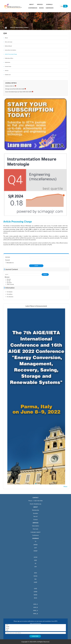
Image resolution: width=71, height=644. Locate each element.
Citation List (8, 75)
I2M (35, 567)
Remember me (10, 263)
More (65, 486)
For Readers (10, 292)
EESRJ (35, 595)
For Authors (10, 294)
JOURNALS (35, 538)
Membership (35, 510)
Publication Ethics (9, 58)
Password (8, 260)
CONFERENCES (33, 8)
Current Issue (8, 66)
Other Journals (10, 284)
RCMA (35, 576)
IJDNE (35, 592)
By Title (9, 281)
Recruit (36, 516)
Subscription (35, 526)
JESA (35, 573)
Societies (35, 513)
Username (8, 257)
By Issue (9, 279)
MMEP (35, 551)
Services (40, 4)
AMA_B (35, 607)
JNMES (35, 545)
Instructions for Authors (10, 50)
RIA (35, 579)
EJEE (35, 560)
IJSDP (35, 582)
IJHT (35, 548)
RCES (36, 598)
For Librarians (10, 297)
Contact (35, 519)
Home (6, 28)
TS (36, 541)
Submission (50, 8)
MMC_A (35, 610)
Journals (49, 4)
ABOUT (35, 507)
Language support (36, 532)
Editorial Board (8, 46)
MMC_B (35, 614)
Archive (7, 70)
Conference (35, 535)
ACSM (35, 557)
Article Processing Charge (11, 54)
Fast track (35, 529)
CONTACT (36, 498)
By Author (9, 283)
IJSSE (35, 589)
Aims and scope (8, 42)
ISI (35, 563)
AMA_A (36, 604)
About (31, 4)
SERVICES (35, 523)
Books (41, 8)
